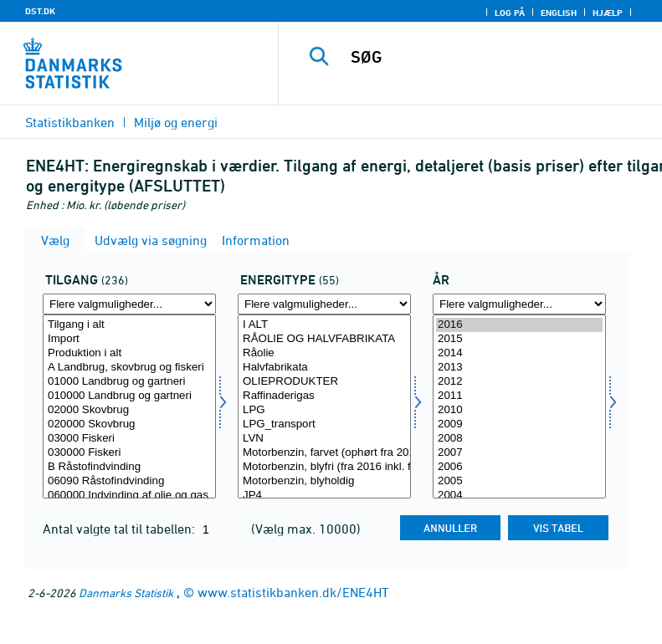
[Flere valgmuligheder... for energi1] (324, 304)
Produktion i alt (129, 353)
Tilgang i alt (129, 325)
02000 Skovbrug (129, 410)
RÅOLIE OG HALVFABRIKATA (324, 339)
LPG (324, 410)
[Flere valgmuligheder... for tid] (519, 304)
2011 (519, 396)
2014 (519, 353)
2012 (519, 382)
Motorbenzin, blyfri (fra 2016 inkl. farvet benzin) (324, 467)
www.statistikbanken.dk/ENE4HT (293, 592)
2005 (519, 481)
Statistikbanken (70, 122)
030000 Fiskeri (129, 453)
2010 (519, 410)
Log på (510, 13)
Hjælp (608, 13)
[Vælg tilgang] (129, 406)
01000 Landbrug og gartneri (129, 382)
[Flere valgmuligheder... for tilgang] (129, 304)
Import (129, 339)
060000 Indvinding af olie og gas (129, 496)
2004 (519, 496)
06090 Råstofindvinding (129, 481)
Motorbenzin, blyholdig (324, 481)
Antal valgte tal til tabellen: (121, 529)
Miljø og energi (176, 122)
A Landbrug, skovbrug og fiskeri (129, 368)
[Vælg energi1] (324, 406)
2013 (519, 368)
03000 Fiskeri (129, 439)
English (559, 13)
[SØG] (495, 57)
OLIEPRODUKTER (324, 382)
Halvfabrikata (324, 368)
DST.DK (40, 11)
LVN (324, 439)
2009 (519, 424)
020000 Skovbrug (129, 424)
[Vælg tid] (519, 406)
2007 (519, 453)
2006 (519, 467)
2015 (519, 339)
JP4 (324, 496)
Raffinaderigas (324, 396)
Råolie (324, 353)
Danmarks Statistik (126, 593)
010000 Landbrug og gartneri (129, 396)
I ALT (324, 325)
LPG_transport (324, 424)
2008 (519, 439)
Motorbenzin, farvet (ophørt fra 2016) (324, 453)
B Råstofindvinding (129, 467)
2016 (519, 325)
